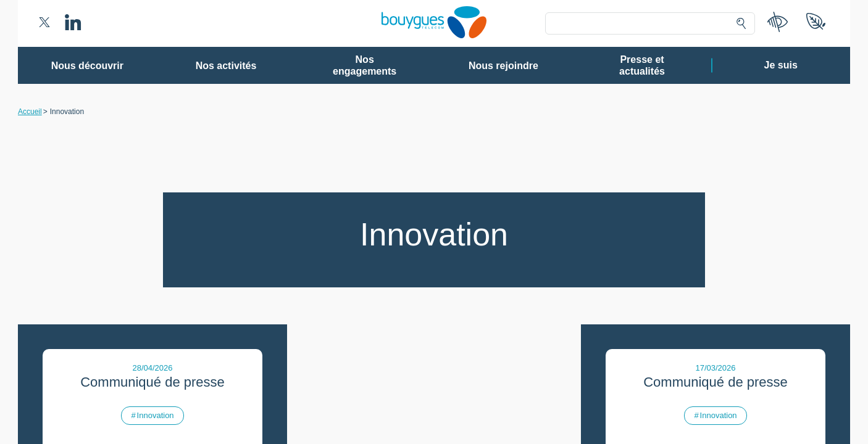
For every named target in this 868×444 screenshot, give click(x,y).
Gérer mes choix (394, 379)
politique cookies (592, 351)
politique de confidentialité (509, 351)
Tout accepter (485, 379)
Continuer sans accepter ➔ (613, 67)
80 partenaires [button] (349, 145)
